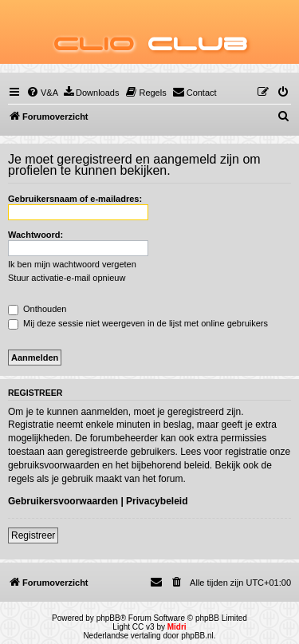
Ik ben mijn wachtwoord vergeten (72, 264)
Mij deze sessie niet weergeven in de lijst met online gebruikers (138, 323)
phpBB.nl (197, 636)
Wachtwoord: (35, 235)
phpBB (108, 618)
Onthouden (37, 309)
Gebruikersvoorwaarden (63, 501)
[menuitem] (42, 93)
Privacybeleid (157, 501)
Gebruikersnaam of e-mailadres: (75, 199)
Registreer (33, 535)
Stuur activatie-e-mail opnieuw (67, 278)
